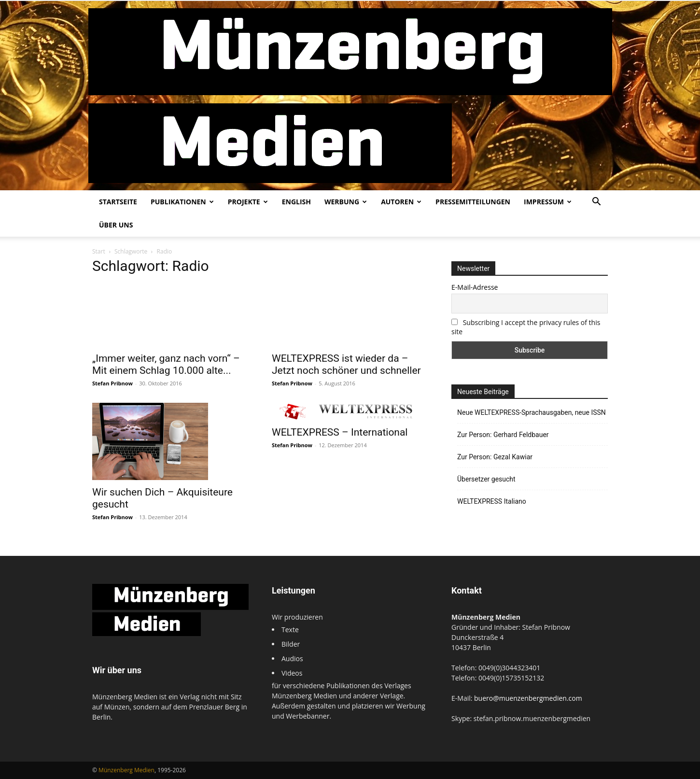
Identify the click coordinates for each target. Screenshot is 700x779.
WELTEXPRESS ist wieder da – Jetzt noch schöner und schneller (346, 364)
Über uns (116, 225)
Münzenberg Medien (126, 770)
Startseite (118, 202)
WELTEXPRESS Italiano (492, 501)
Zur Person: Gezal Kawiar (495, 457)
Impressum (548, 202)
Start (99, 251)
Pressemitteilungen (473, 202)
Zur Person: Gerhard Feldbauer (503, 435)
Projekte (248, 202)
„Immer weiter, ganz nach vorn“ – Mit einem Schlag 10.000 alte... (166, 364)
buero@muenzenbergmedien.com (528, 698)
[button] (596, 203)
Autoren (401, 202)
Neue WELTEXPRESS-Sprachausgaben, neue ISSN (532, 412)
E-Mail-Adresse (475, 287)
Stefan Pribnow (112, 383)
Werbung (346, 202)
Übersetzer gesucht (486, 479)
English (296, 202)
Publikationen (182, 202)
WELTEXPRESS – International (340, 432)
